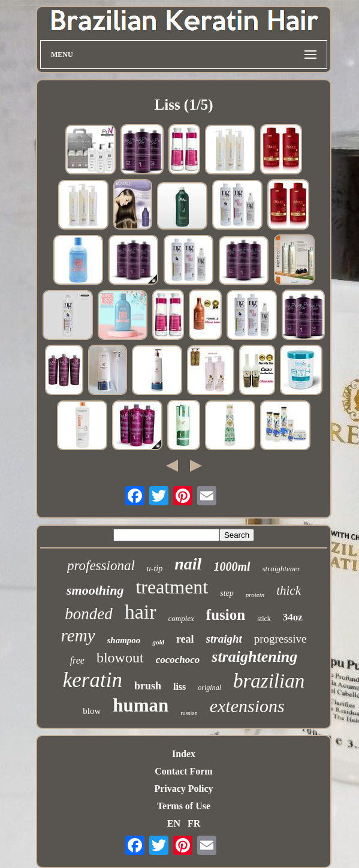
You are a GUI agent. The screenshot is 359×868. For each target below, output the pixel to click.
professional (101, 566)
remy (78, 635)
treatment (172, 587)
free (77, 660)
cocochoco (178, 660)
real (185, 639)
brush (148, 686)
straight (224, 639)
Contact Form (183, 771)
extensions (247, 706)
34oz (293, 617)
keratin (93, 680)
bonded (88, 614)
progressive (280, 639)
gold (158, 642)
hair (141, 612)
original (209, 688)
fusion (226, 615)
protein (255, 595)
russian (189, 713)
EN (174, 823)
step (227, 593)
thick (289, 590)
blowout (120, 658)
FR (194, 823)
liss (179, 687)
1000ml (232, 566)
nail (188, 564)
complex (181, 618)
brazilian (269, 681)
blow (92, 711)
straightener (282, 569)
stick (264, 619)
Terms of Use (184, 806)
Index (184, 754)
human (141, 705)
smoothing (95, 590)
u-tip (155, 569)
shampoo (124, 640)
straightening (254, 657)
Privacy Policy (183, 789)
